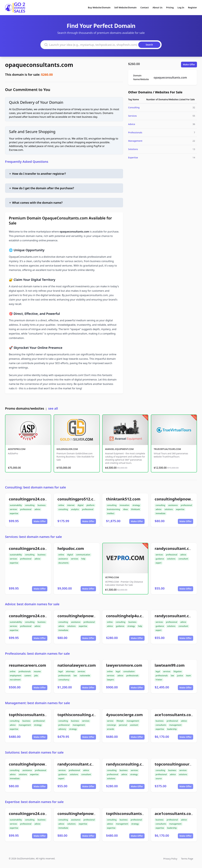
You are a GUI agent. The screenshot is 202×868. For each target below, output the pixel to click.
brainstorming (113, 509)
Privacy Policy (170, 859)
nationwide (85, 676)
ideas (125, 509)
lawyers (110, 680)
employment (16, 676)
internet (71, 505)
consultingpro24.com (29, 499)
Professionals (135, 132)
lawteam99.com (170, 665)
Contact (145, 7)
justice (180, 676)
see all (53, 408)
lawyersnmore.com (124, 665)
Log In (181, 7)
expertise (14, 513)
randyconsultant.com (175, 548)
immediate (160, 513)
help (83, 559)
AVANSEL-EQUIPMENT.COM (119, 449)
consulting (30, 505)
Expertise (133, 157)
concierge (111, 725)
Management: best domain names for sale (37, 703)
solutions (169, 509)
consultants (161, 725)
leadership (172, 729)
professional (26, 509)
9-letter (159, 680)
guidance (160, 559)
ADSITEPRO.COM (17, 449)
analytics (75, 509)
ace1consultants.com (175, 715)
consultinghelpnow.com (177, 499)
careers (28, 676)
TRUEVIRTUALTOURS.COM (167, 449)
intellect (111, 513)
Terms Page (187, 859)
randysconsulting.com (127, 764)
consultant (183, 559)
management (25, 725)
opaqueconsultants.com (39, 65)
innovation (124, 505)
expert (159, 563)
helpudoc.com (71, 548)
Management (135, 141)
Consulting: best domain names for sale (36, 487)
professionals (25, 671)
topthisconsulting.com (79, 715)
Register (192, 7)
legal (61, 671)
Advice (132, 124)
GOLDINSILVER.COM (67, 449)
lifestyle (120, 721)
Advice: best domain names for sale (32, 604)
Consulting (134, 107)
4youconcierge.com (124, 715)
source (159, 779)
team (189, 676)
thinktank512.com (123, 499)
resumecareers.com (27, 665)
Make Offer (189, 64)
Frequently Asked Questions (27, 162)
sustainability (16, 505)
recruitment (15, 680)
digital (80, 505)
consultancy (64, 680)
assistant (134, 725)
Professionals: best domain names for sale (37, 654)
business (42, 505)
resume (37, 671)
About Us (157, 7)
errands (110, 729)
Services (132, 116)
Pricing (170, 7)
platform (90, 505)
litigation (178, 671)
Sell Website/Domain (125, 7)
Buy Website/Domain (99, 7)
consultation (129, 671)
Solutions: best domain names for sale (34, 752)
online (61, 505)
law (75, 676)
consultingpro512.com (78, 499)
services (13, 509)
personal (123, 725)
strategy (136, 505)
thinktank (135, 509)
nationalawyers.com (77, 665)
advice (37, 509)
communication (83, 555)
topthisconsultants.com (31, 715)
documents (63, 563)
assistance (173, 505)
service (110, 721)
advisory (62, 729)
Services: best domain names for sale (33, 537)
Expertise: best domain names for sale (34, 802)
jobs (36, 676)
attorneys (70, 671)
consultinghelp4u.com (127, 616)
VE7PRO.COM (112, 577)
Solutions (133, 149)
